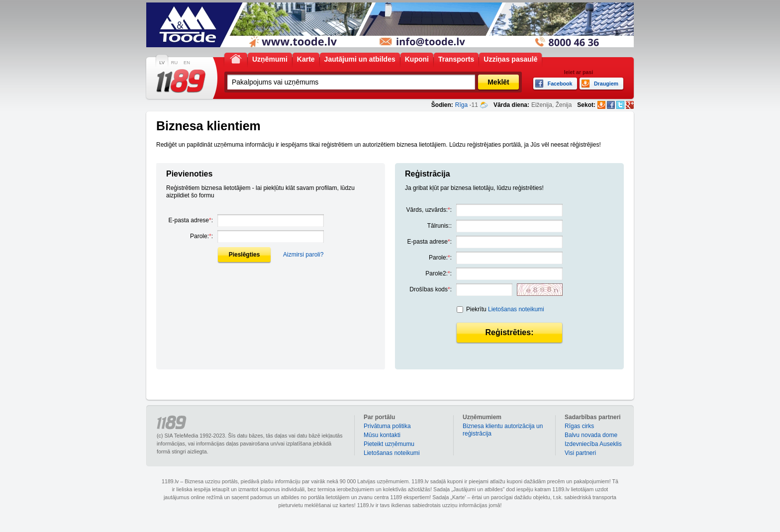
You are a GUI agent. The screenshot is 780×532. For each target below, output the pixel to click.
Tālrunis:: (439, 226)
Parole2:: (439, 273)
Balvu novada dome (591, 435)
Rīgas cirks (579, 426)
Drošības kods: (431, 289)
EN (187, 63)
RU (174, 63)
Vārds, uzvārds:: (429, 210)
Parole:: (201, 236)
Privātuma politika (387, 426)
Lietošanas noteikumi (516, 309)
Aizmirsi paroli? (303, 255)
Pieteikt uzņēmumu (389, 444)
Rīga (461, 105)
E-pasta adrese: (191, 220)
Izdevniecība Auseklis (593, 444)
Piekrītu (505, 309)
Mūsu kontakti (382, 435)
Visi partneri (580, 453)
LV (162, 63)
